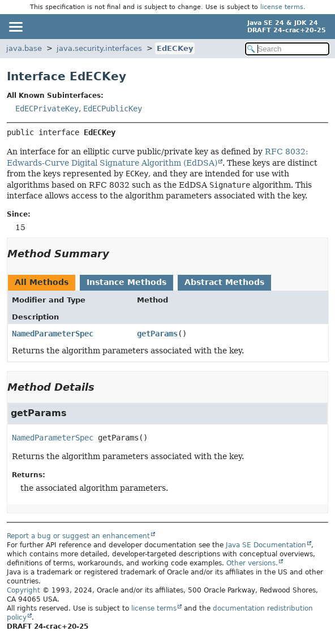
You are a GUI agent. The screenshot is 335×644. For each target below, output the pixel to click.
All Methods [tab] (42, 282)
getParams (157, 334)
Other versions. (252, 563)
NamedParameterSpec (53, 334)
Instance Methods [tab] (126, 282)
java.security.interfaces (99, 48)
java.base (24, 48)
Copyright (23, 590)
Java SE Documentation (266, 545)
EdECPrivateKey (47, 109)
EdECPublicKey (113, 109)
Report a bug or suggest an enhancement (78, 536)
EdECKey (175, 48)
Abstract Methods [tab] (224, 282)
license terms (282, 7)
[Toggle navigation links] (15, 27)
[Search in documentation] (287, 49)
